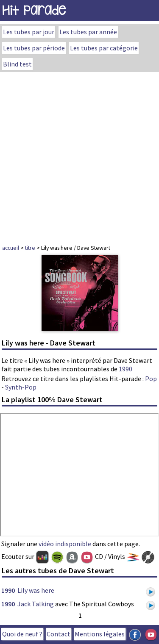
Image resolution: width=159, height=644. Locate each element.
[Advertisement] (79, 156)
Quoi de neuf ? (22, 634)
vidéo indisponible (65, 544)
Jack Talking (36, 604)
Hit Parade (34, 10)
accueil (11, 248)
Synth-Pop (21, 387)
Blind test (17, 64)
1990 (126, 369)
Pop (151, 379)
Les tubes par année (88, 32)
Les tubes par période (34, 48)
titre (30, 248)
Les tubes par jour (29, 32)
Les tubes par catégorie (104, 48)
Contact (59, 634)
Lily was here (36, 590)
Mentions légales (100, 634)
